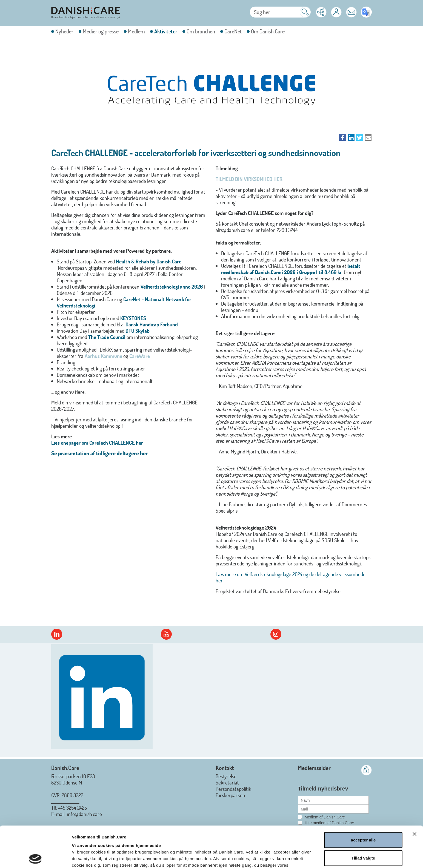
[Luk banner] (415, 793)
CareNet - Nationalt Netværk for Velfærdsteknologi (124, 302)
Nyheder (64, 31)
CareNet (233, 31)
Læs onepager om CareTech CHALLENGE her (97, 443)
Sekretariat (227, 782)
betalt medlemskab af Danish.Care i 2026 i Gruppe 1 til (291, 269)
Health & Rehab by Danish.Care (149, 261)
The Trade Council (107, 337)
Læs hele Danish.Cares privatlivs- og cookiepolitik (142, 837)
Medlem (136, 31)
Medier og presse (101, 31)
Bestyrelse (226, 776)
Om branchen (201, 31)
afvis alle (363, 835)
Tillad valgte (363, 817)
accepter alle (363, 799)
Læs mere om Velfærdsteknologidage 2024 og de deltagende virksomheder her (291, 577)
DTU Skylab (138, 331)
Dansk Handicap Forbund (152, 324)
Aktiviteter (166, 31)
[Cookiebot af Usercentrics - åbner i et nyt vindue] (35, 857)
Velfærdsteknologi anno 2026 (172, 287)
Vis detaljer (295, 857)
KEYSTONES (133, 318)
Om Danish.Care (268, 31)
